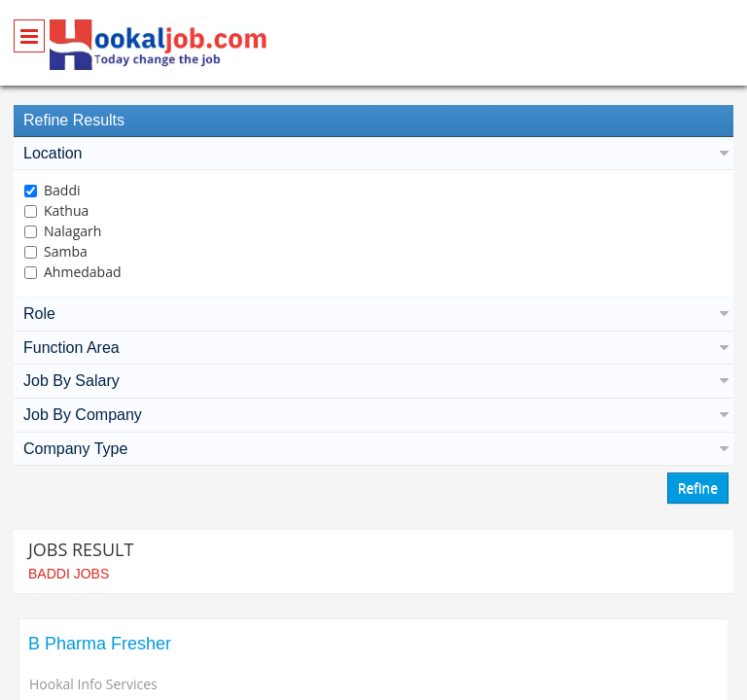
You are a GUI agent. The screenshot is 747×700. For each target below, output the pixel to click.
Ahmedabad (83, 272)
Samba (66, 251)
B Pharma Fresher (100, 644)
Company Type (373, 449)
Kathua (66, 210)
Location (373, 153)
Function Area (373, 348)
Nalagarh (72, 231)
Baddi (62, 190)
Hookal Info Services (93, 684)
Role (373, 314)
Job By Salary (373, 381)
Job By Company (373, 415)
